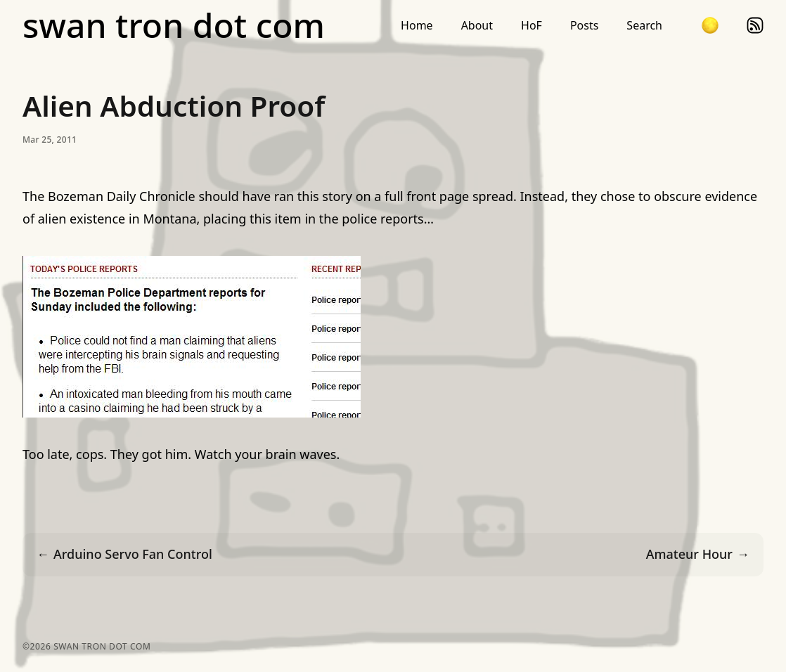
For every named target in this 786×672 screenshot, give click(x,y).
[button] (710, 25)
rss (755, 25)
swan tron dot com (174, 25)
